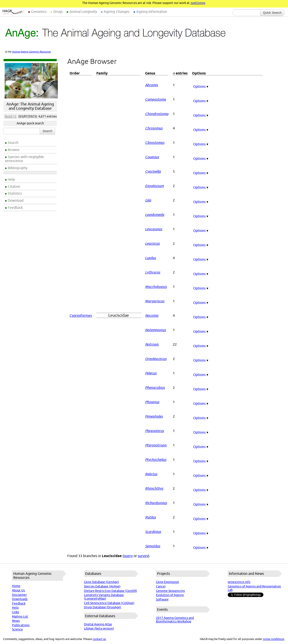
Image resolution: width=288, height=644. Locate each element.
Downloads (20, 599)
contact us (99, 639)
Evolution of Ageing (170, 595)
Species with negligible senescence (24, 159)
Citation (14, 186)
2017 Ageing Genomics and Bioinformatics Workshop (175, 620)
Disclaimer (19, 595)
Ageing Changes (117, 12)
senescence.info (239, 582)
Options (201, 86)
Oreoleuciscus (156, 359)
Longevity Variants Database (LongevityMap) (104, 597)
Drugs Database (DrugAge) (103, 607)
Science (17, 629)
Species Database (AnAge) (102, 586)
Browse (14, 150)
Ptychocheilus (156, 460)
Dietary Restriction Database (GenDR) (111, 591)
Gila (148, 200)
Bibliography (18, 168)
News (16, 621)
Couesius (152, 157)
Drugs (58, 12)
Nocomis (152, 315)
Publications (21, 625)
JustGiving (198, 3)
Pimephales (154, 416)
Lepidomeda (155, 215)
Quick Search (272, 13)
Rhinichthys (154, 488)
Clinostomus (155, 143)
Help (11, 179)
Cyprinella (153, 171)
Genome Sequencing (170, 591)
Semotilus (153, 546)
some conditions (274, 639)
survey (143, 556)
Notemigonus (156, 330)
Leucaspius (154, 229)
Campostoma (156, 99)
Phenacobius (155, 388)
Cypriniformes (81, 315)
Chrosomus (154, 128)
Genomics (39, 12)
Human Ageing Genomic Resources (31, 52)
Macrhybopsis (156, 287)
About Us (18, 590)
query (128, 556)
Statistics (15, 193)
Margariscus (155, 301)
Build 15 (11, 116)
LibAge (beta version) (99, 628)
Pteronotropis (156, 445)
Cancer (161, 586)
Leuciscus (152, 243)
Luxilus (151, 258)
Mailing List (20, 617)
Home (16, 586)
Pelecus (151, 373)
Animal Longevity (83, 12)
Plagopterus (155, 431)
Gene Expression (167, 582)
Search (13, 143)
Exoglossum (154, 186)
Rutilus (151, 517)
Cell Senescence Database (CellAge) (109, 603)
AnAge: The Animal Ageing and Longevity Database (30, 106)
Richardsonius (156, 503)
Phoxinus (152, 402)
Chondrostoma (157, 114)
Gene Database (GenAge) (101, 582)
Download (16, 200)
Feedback (15, 207)
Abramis (152, 85)
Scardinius (153, 532)
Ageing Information (152, 12)
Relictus (151, 474)
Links (16, 612)
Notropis (152, 344)
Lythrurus (153, 272)
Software (162, 599)
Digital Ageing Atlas (98, 624)
